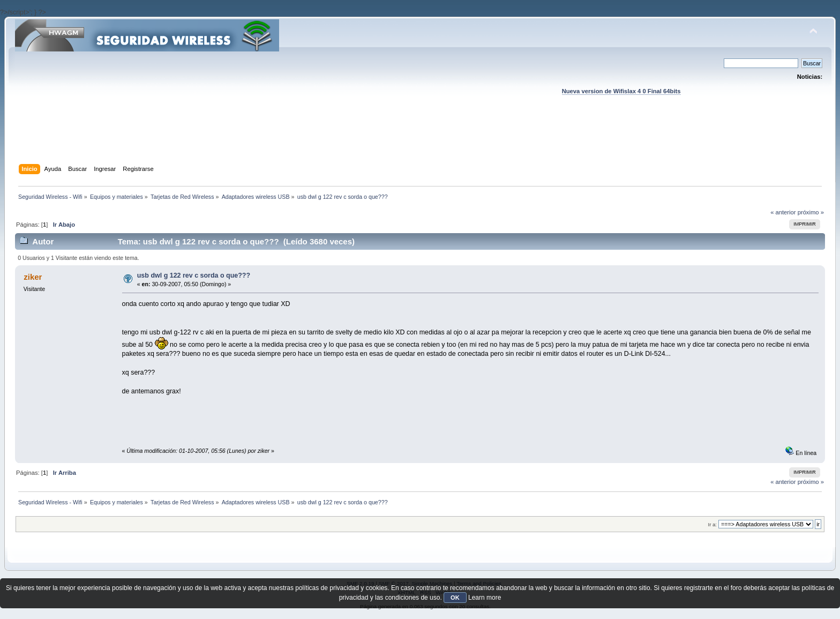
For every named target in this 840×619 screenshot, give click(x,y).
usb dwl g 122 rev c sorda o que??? (194, 275)
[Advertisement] (420, 140)
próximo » (811, 212)
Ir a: (712, 524)
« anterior (783, 212)
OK (455, 598)
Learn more (485, 598)
